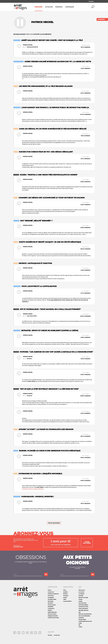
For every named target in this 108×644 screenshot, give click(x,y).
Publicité (50, 610)
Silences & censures (52, 614)
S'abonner (101, 19)
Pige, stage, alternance (83, 610)
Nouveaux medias (52, 605)
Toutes (65, 590)
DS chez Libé (57, 635)
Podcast (80, 627)
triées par (32, 34)
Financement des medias (53, 618)
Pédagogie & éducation (53, 616)
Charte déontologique (83, 605)
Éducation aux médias (83, 598)
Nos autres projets (82, 603)
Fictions (50, 590)
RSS (79, 625)
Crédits (80, 623)
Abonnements (82, 590)
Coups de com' (51, 592)
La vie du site (81, 592)
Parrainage (81, 596)
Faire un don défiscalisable (84, 616)
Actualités (49, 7)
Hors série (50, 635)
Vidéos (65, 599)
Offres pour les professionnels (85, 614)
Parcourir (39, 7)
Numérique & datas (52, 599)
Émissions (59, 7)
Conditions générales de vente (85, 621)
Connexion (91, 1)
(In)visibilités (51, 607)
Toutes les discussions (83, 609)
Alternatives (50, 603)
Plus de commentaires (54, 523)
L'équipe (80, 601)
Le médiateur (81, 594)
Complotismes (51, 609)
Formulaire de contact (83, 607)
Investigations (51, 598)
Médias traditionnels (52, 612)
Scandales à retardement (53, 594)
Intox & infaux (51, 596)
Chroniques (69, 7)
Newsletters (81, 618)
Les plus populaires (67, 601)
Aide (80, 612)
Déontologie (51, 601)
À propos (80, 599)
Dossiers (65, 598)
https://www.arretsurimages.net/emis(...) (33, 489)
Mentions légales (82, 620)
